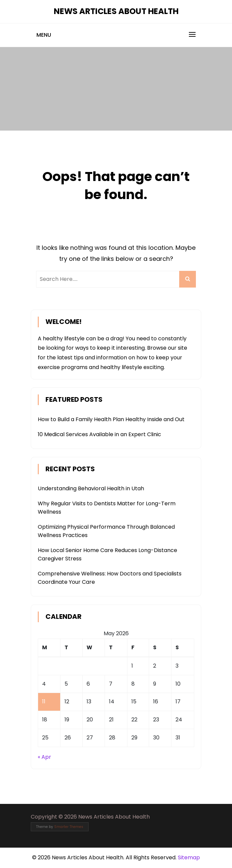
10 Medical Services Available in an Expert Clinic (99, 434)
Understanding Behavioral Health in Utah (91, 488)
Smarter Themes (69, 827)
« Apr (44, 757)
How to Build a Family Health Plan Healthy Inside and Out (111, 419)
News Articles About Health (116, 11)
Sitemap (189, 857)
